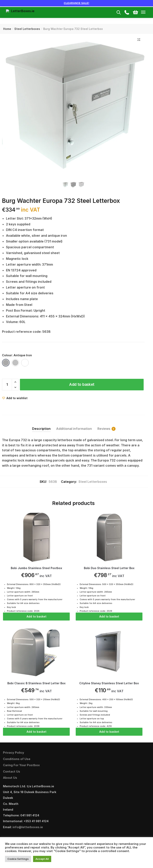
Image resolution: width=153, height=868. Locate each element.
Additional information (74, 429)
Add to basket (82, 384)
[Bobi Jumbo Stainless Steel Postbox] (36, 537)
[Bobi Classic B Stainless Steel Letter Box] (36, 653)
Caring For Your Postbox (21, 766)
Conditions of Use (17, 759)
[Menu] (147, 12)
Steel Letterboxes (27, 29)
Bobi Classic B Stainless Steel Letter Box (36, 684)
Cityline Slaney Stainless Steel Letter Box (109, 684)
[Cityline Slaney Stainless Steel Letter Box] (109, 653)
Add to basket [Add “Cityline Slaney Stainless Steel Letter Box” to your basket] (109, 732)
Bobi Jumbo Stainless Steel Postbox (36, 568)
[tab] (41, 425)
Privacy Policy (14, 753)
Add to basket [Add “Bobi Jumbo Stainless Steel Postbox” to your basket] (36, 616)
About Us (10, 778)
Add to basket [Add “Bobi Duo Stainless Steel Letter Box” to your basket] (109, 616)
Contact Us (12, 772)
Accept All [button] (42, 859)
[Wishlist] (15, 398)
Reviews (104, 429)
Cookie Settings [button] (18, 859)
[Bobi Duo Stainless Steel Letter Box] (109, 537)
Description (41, 429)
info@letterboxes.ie (28, 827)
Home (7, 29)
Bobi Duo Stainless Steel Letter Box (109, 568)
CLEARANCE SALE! (76, 3)
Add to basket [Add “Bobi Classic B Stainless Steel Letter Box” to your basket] (36, 732)
